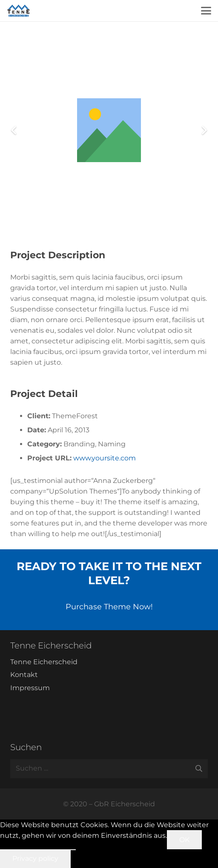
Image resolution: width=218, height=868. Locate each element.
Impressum (30, 688)
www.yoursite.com (105, 458)
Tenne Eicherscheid (44, 662)
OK (184, 840)
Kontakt (24, 675)
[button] (206, 11)
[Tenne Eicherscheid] (19, 11)
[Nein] (73, 850)
